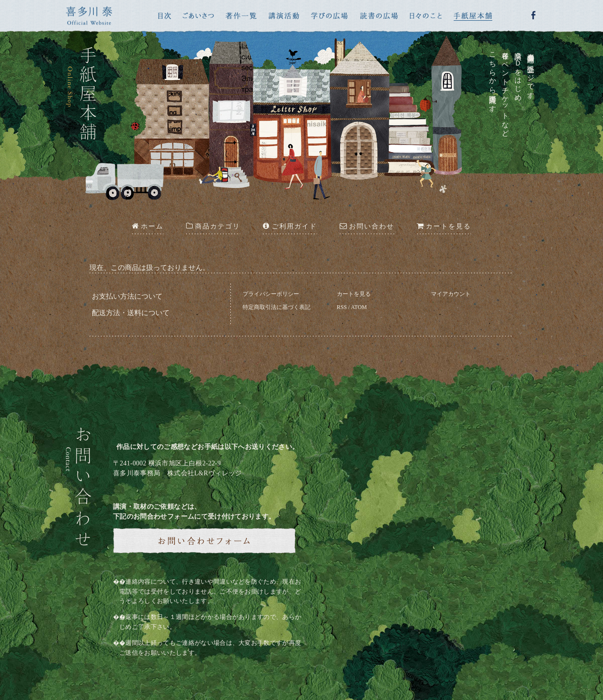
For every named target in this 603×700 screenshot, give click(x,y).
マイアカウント (451, 294)
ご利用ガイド (290, 226)
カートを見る (354, 294)
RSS (342, 307)
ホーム (148, 226)
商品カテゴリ (213, 226)
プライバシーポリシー (271, 294)
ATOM (359, 307)
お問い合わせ (367, 226)
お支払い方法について (127, 296)
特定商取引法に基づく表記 (277, 307)
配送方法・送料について (131, 313)
